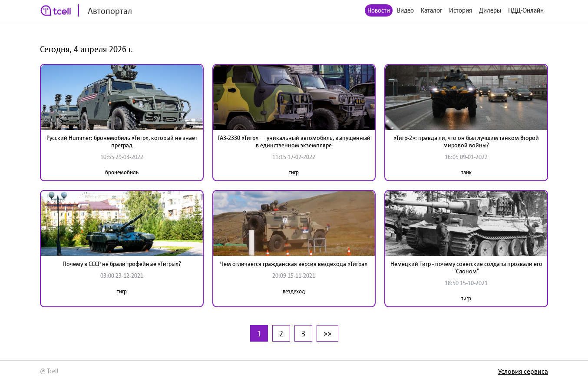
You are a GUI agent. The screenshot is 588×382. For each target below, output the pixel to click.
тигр (294, 172)
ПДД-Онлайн (526, 10)
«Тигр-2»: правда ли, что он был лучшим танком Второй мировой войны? (466, 141)
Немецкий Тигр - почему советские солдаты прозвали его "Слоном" (466, 267)
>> (327, 333)
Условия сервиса (523, 371)
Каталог (431, 10)
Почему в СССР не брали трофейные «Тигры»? (122, 264)
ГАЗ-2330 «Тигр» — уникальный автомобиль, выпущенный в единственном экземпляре (294, 141)
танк (466, 172)
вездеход (294, 291)
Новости (379, 10)
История (461, 10)
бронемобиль (122, 172)
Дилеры (490, 10)
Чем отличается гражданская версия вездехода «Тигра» (294, 264)
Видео (405, 10)
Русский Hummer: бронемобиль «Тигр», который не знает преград (122, 141)
